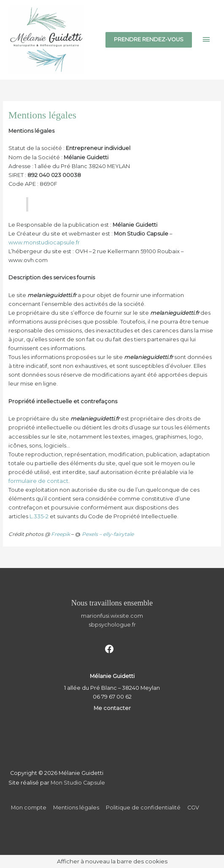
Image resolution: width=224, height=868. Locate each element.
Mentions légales (76, 808)
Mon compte (29, 808)
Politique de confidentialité (143, 808)
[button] (149, 40)
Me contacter (112, 708)
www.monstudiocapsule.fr (44, 242)
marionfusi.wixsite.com (112, 616)
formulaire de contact (38, 481)
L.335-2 (39, 516)
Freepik (61, 534)
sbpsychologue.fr (112, 625)
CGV (193, 808)
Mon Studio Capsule (78, 783)
